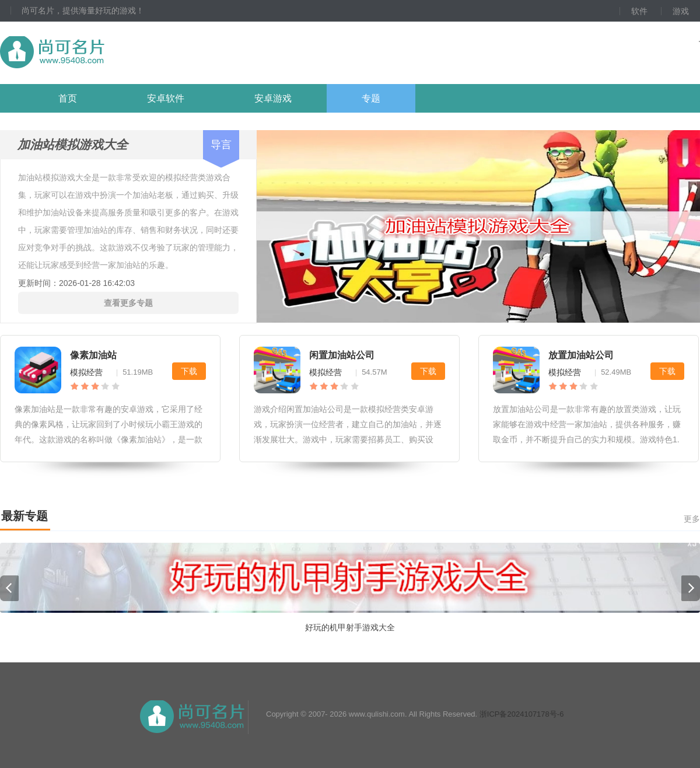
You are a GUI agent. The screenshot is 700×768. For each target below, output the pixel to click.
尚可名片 (116, 53)
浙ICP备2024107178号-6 (522, 714)
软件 (639, 11)
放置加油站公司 (581, 355)
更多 (692, 519)
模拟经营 (86, 372)
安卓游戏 (273, 98)
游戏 (681, 11)
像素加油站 (93, 355)
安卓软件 (166, 98)
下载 (189, 371)
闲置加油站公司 (342, 355)
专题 (371, 98)
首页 (68, 98)
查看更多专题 (128, 303)
